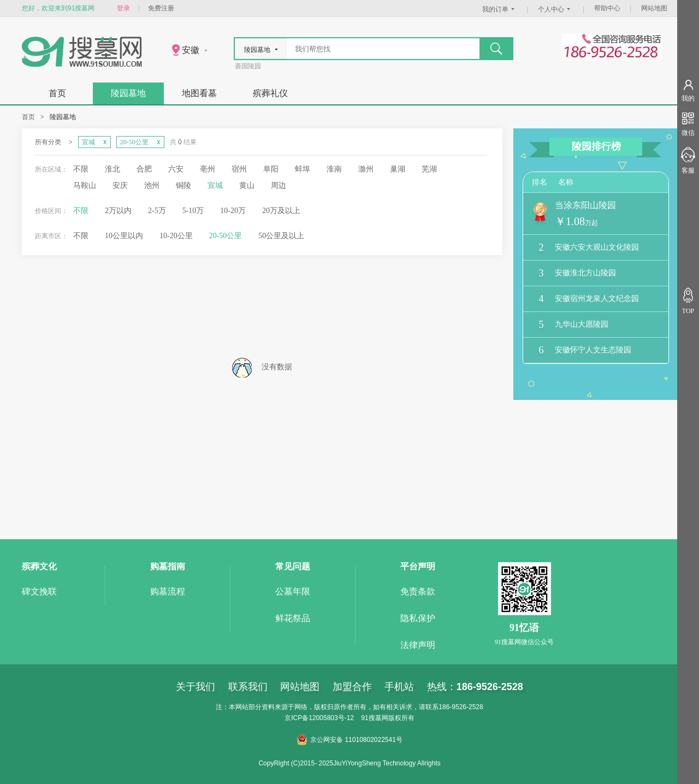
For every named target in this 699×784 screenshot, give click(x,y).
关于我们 (196, 687)
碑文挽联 (39, 591)
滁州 (366, 169)
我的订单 (500, 9)
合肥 (144, 169)
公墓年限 (293, 591)
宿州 (239, 169)
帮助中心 (607, 8)
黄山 (247, 185)
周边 (279, 185)
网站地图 (654, 8)
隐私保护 (418, 618)
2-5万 (157, 211)
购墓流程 (168, 591)
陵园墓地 (128, 93)
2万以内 (118, 211)
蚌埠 (303, 169)
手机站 (399, 687)
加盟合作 (352, 687)
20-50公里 (226, 236)
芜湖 (429, 169)
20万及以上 (281, 211)
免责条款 (418, 591)
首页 (57, 93)
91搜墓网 (374, 718)
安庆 (120, 185)
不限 (81, 169)
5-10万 (193, 211)
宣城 (215, 185)
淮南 (334, 169)
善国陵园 (248, 66)
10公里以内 (124, 236)
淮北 (112, 169)
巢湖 (398, 169)
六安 (176, 169)
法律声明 (418, 645)
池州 (152, 185)
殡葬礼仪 (270, 93)
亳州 (208, 169)
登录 (123, 8)
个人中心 (555, 9)
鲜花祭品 (293, 618)
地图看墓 (199, 93)
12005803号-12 (331, 718)
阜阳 (271, 169)
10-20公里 (176, 236)
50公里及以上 (281, 236)
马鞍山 (85, 185)
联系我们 (248, 687)
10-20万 (233, 211)
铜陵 (183, 185)
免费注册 (161, 8)
